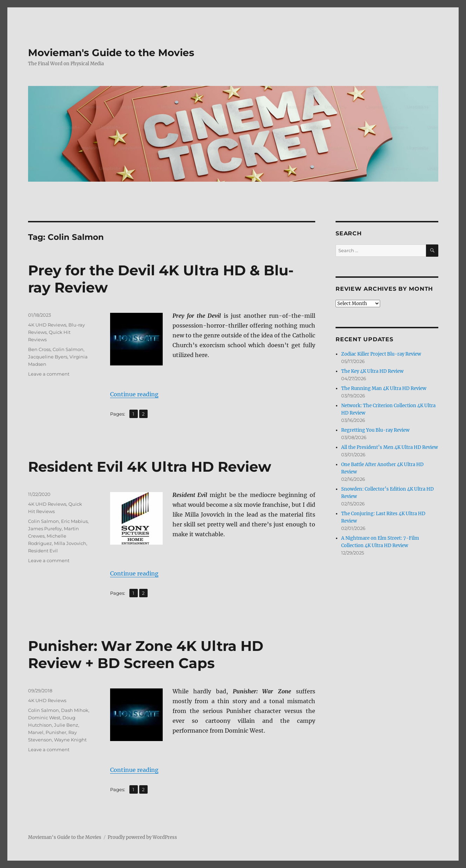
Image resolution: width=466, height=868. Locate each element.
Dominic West (44, 718)
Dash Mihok (75, 710)
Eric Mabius (74, 521)
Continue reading (134, 394)
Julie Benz (66, 725)
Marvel (36, 732)
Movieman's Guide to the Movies (111, 53)
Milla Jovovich (70, 543)
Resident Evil (43, 551)
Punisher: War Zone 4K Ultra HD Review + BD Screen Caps (146, 654)
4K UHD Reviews (47, 325)
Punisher (56, 732)
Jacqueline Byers (48, 357)
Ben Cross (39, 349)
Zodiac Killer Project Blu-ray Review (381, 354)
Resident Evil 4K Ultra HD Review (150, 467)
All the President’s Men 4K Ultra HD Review (390, 447)
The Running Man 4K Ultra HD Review (384, 388)
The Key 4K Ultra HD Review (372, 371)
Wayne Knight (70, 740)
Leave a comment (49, 374)
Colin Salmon (68, 349)
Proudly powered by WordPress (142, 837)
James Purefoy (45, 529)
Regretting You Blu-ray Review (375, 430)
